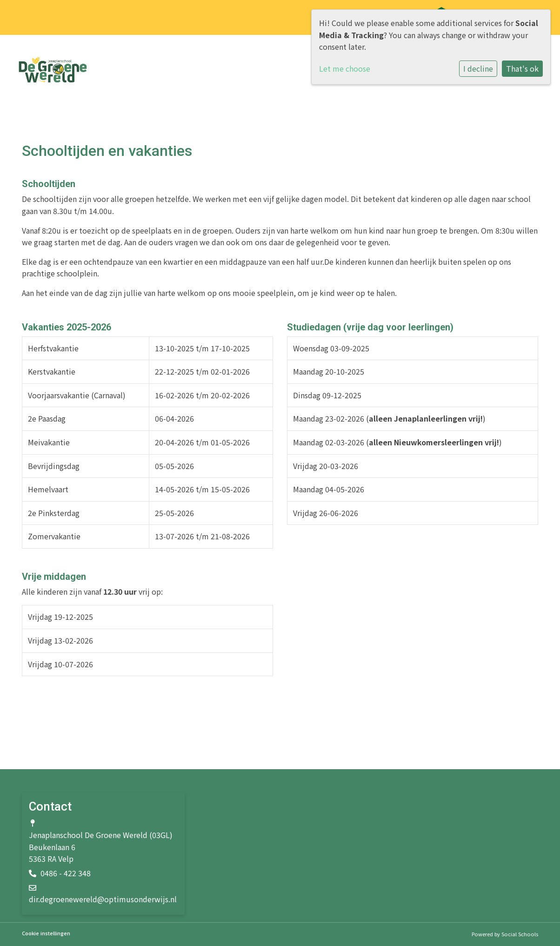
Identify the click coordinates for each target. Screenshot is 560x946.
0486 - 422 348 (66, 873)
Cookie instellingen (46, 933)
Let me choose (345, 68)
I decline (478, 68)
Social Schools (520, 934)
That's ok (522, 68)
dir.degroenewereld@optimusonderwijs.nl (103, 899)
